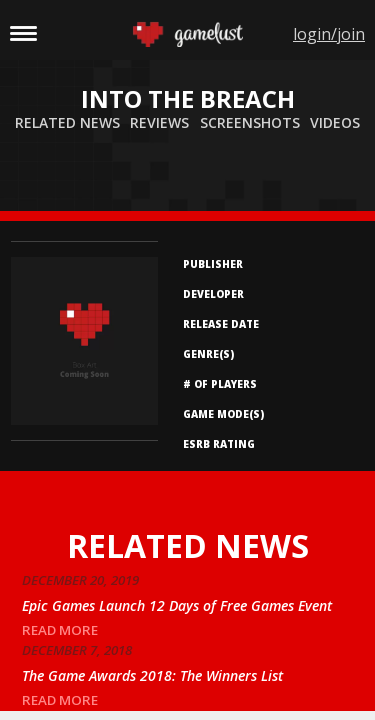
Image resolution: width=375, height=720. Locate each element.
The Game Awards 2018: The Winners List (152, 675)
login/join (329, 34)
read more (60, 630)
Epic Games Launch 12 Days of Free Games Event (177, 605)
